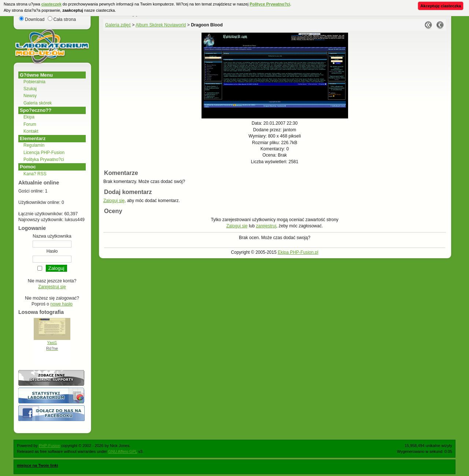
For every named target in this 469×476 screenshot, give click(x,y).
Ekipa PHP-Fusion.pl (298, 252)
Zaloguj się (114, 201)
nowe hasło (61, 304)
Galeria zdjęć (118, 25)
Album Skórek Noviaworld (161, 25)
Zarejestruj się (52, 287)
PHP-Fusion (49, 446)
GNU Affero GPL (123, 451)
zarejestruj (266, 226)
